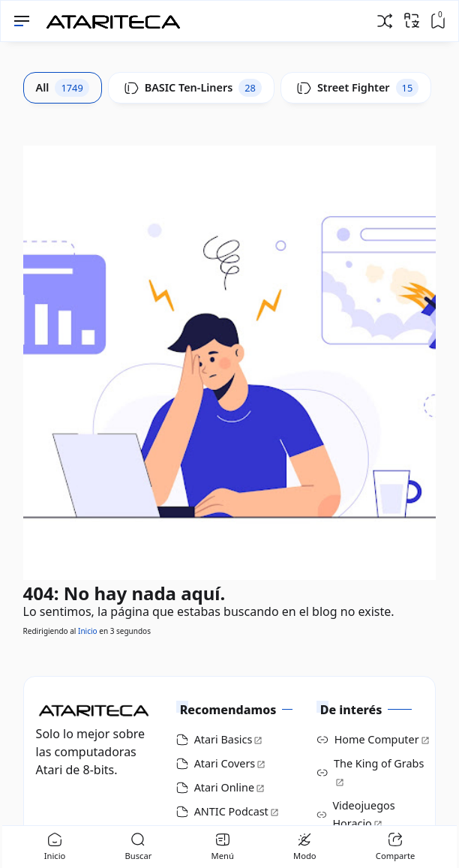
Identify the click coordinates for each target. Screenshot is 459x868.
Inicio (88, 631)
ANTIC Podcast (231, 811)
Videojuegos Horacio (363, 814)
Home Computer (377, 739)
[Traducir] (412, 20)
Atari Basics (223, 739)
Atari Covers (225, 763)
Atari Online (224, 787)
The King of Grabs (379, 763)
